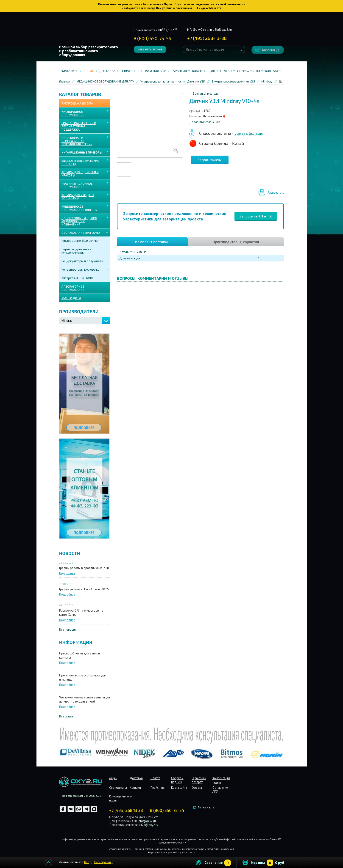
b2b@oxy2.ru (222, 30)
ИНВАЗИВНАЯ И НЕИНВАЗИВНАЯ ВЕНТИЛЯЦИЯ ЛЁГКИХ (77, 141)
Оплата (127, 71)
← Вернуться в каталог (205, 94)
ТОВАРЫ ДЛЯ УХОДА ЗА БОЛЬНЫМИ (78, 197)
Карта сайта (179, 788)
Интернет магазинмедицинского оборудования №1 (90, 31)
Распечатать (276, 193)
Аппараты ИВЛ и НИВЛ (77, 278)
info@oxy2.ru (197, 30)
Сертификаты (248, 71)
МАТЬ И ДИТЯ (71, 298)
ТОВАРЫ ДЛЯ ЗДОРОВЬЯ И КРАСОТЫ (80, 174)
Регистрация (103, 862)
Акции (89, 71)
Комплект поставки (152, 242)
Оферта (197, 788)
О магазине (69, 71)
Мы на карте (206, 807)
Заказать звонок (150, 49)
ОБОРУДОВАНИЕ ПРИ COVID (81, 233)
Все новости (67, 630)
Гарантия (179, 71)
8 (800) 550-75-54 (152, 38)
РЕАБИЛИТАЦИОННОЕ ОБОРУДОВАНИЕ (77, 185)
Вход (88, 862)
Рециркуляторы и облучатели (82, 261)
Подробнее (67, 573)
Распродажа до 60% (77, 103)
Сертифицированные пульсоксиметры (76, 251)
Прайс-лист (158, 788)
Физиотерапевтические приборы (80, 162)
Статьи (226, 71)
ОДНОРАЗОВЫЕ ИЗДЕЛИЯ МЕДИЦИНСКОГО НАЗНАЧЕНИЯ (79, 221)
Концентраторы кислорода (80, 269)
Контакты (273, 71)
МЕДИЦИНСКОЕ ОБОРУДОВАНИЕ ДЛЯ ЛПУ (79, 208)
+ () (207, 38)
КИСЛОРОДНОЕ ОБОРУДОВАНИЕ (73, 113)
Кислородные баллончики (80, 241)
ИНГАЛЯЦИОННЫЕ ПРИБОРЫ (82, 152)
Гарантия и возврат (199, 780)
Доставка (107, 71)
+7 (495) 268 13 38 (126, 810)
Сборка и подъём (152, 71)
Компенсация (204, 71)
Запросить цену (210, 160)
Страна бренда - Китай (222, 143)
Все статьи (66, 716)
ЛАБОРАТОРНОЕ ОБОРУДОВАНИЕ (73, 288)
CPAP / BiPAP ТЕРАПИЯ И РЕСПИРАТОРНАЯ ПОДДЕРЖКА (79, 126)
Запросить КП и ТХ (256, 216)
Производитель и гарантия (236, 242)
